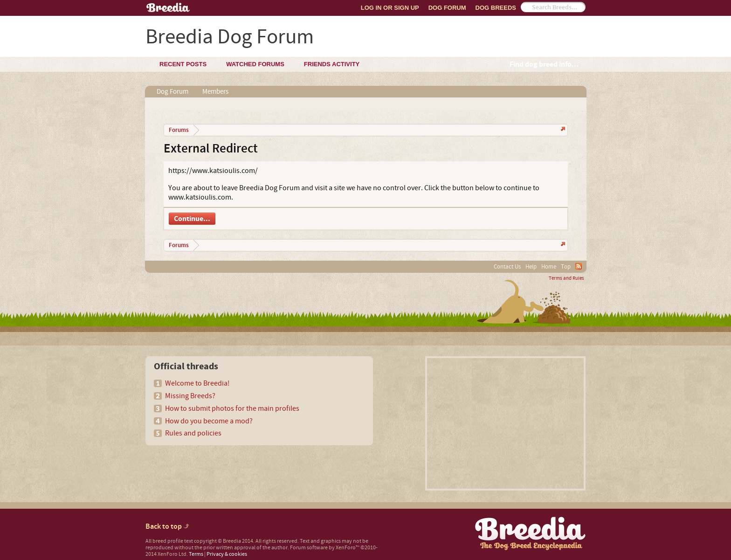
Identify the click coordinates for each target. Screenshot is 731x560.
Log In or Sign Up (390, 8)
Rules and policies (193, 433)
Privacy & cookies (227, 554)
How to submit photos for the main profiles (232, 408)
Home (549, 267)
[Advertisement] (505, 423)
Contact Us (507, 267)
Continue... (192, 219)
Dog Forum (447, 8)
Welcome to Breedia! (197, 383)
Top (566, 267)
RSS (579, 266)
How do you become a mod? (209, 421)
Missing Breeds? (190, 396)
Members (215, 92)
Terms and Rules (566, 278)
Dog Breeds (496, 8)
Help (531, 267)
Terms (196, 554)
